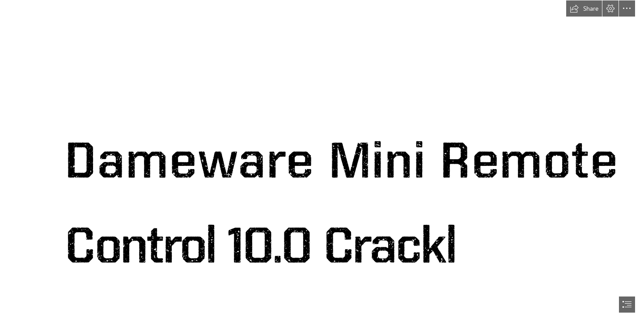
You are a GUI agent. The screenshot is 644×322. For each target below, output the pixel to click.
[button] (584, 8)
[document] (322, 161)
